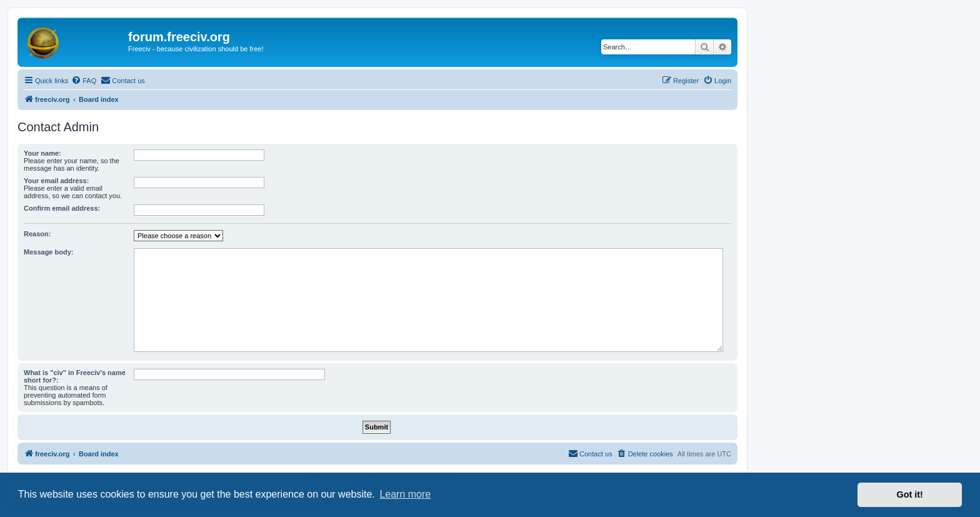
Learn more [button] (405, 494)
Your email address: (56, 181)
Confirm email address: (62, 208)
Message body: (48, 252)
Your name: (42, 153)
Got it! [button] (910, 494)
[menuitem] (84, 81)
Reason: (37, 234)
